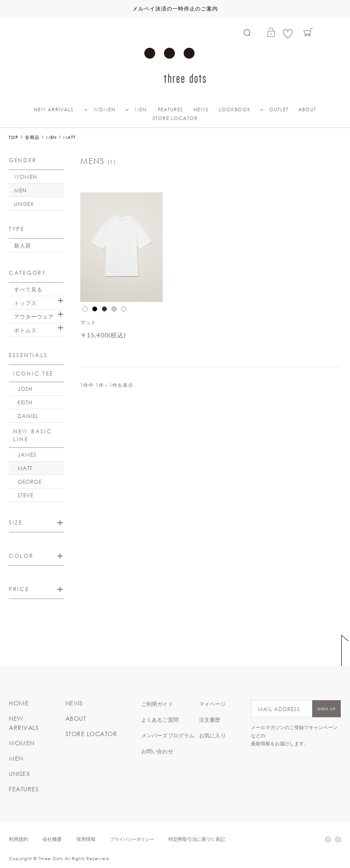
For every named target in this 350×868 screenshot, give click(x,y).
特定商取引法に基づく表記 (196, 839)
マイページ (212, 704)
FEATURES (170, 110)
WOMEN (104, 110)
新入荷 (23, 245)
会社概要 (52, 839)
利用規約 (18, 839)
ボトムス (25, 330)
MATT (25, 468)
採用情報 (86, 839)
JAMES (27, 454)
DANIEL (28, 416)
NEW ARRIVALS (54, 110)
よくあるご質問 (160, 719)
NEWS (201, 110)
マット (88, 322)
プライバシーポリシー (132, 839)
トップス (25, 303)
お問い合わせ (157, 751)
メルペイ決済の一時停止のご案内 (175, 8)
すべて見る (28, 289)
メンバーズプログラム (168, 735)
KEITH (25, 402)
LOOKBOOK (235, 110)
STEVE (25, 495)
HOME (19, 703)
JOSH (25, 389)
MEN (141, 110)
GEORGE (30, 482)
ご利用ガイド (157, 704)
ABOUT (307, 110)
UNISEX (24, 204)
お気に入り (212, 735)
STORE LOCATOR (175, 118)
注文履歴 (210, 719)
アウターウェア (34, 316)
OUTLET (279, 110)
